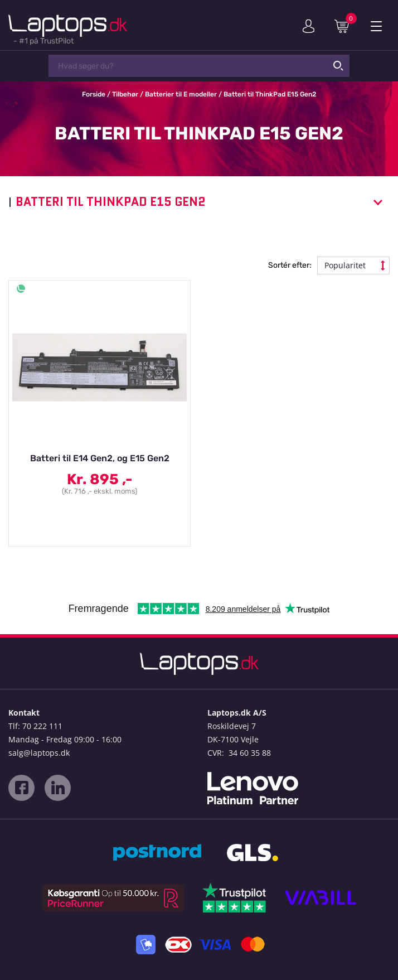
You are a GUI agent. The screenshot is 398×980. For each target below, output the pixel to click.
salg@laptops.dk (39, 753)
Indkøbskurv (346, 26)
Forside (94, 94)
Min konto (309, 26)
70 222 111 (42, 726)
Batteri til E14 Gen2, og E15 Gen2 (100, 458)
